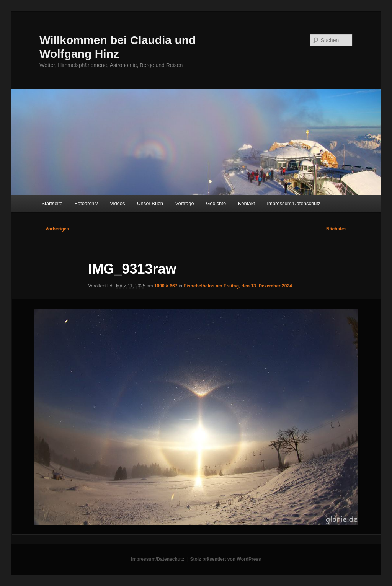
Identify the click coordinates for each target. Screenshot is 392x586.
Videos (118, 203)
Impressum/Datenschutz (294, 203)
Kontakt (247, 203)
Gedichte (216, 203)
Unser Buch (150, 203)
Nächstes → (339, 229)
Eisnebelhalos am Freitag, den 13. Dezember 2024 (238, 286)
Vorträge (185, 203)
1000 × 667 (166, 286)
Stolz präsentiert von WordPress (226, 559)
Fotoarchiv (86, 203)
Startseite (52, 203)
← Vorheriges (54, 229)
